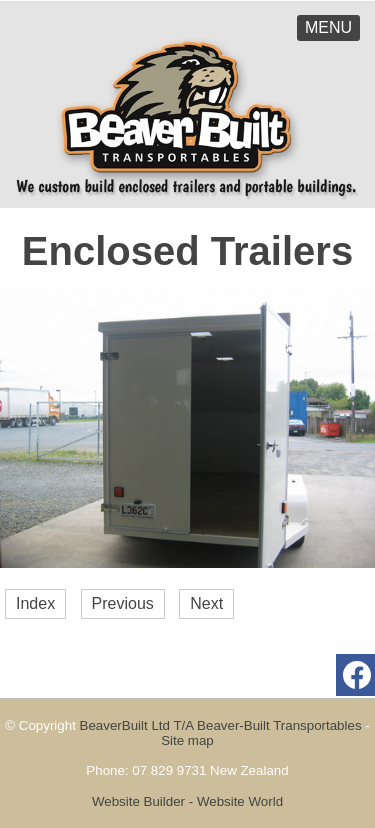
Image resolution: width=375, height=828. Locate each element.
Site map (187, 740)
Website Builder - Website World (187, 801)
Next (206, 603)
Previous (123, 603)
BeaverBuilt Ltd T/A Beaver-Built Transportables (221, 725)
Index (35, 603)
